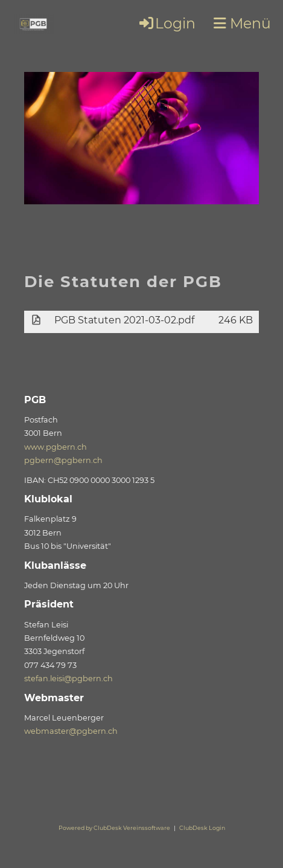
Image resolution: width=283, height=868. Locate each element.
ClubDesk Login (202, 828)
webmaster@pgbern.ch (71, 731)
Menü (242, 23)
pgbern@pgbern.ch (63, 460)
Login (167, 23)
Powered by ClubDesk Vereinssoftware (114, 828)
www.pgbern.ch (56, 447)
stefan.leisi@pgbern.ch (68, 679)
